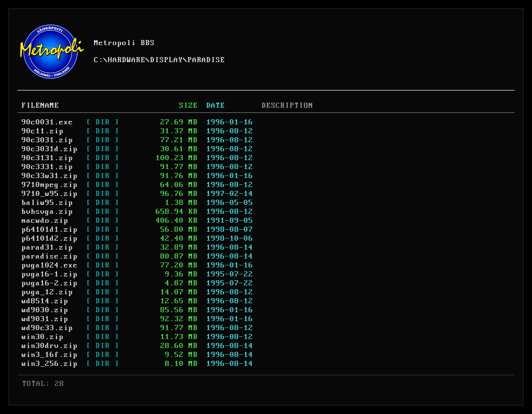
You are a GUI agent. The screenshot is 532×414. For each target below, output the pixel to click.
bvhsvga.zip (47, 212)
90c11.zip (43, 131)
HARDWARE (127, 60)
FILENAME (40, 106)
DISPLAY (167, 60)
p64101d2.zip (50, 239)
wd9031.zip (45, 319)
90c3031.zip (47, 140)
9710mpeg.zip (50, 185)
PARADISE (206, 60)
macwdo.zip (45, 221)
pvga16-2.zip (50, 283)
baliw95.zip (47, 203)
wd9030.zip (45, 310)
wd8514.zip (45, 301)
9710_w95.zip (50, 194)
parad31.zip (47, 247)
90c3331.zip (47, 167)
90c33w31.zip (50, 176)
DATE (216, 106)
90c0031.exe (47, 122)
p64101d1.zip (50, 230)
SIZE (189, 106)
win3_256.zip (50, 364)
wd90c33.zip (47, 328)
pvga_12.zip (47, 292)
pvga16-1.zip (50, 274)
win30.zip (43, 337)
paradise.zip (50, 256)
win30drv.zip (50, 346)
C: (99, 60)
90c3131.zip (47, 158)
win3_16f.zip (50, 355)
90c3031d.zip (50, 149)
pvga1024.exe (50, 265)
